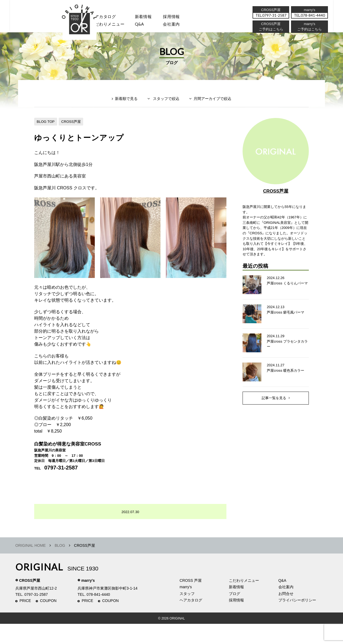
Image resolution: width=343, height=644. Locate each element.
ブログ (234, 614)
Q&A (145, 26)
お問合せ (286, 614)
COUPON (48, 621)
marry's (88, 601)
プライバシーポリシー (297, 620)
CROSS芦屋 (74, 130)
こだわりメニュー (244, 601)
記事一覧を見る (274, 422)
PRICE (25, 621)
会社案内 (179, 26)
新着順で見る (123, 109)
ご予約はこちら (309, 31)
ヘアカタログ (106, 17)
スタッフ (72, 26)
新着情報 (236, 607)
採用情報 (179, 17)
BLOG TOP (46, 130)
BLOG (60, 566)
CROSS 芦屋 (191, 601)
